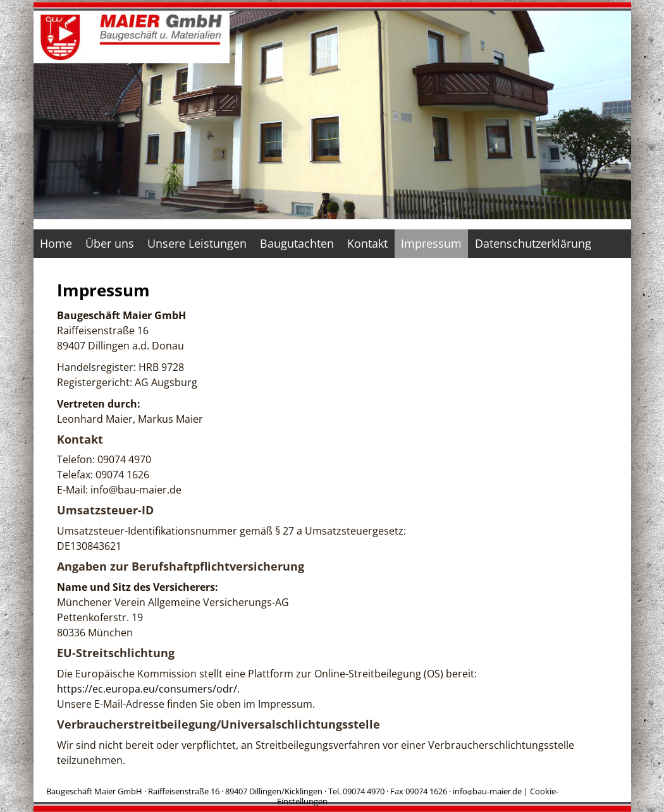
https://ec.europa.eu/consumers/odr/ (147, 689)
